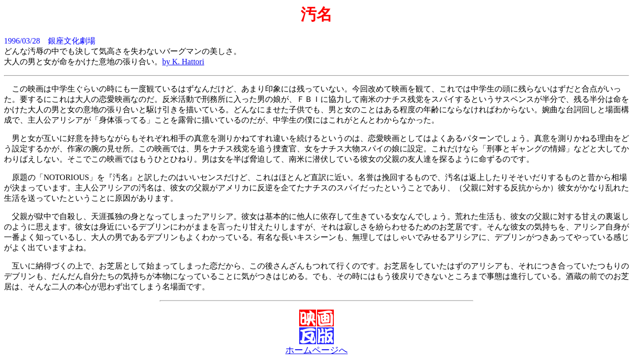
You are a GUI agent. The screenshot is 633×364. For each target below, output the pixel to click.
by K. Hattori (183, 62)
